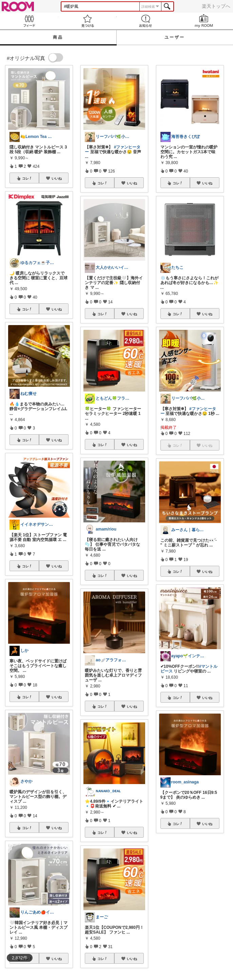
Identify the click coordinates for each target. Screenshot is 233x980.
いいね (57, 178)
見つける (88, 21)
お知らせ (146, 21)
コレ (27, 178)
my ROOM (204, 21)
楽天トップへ (216, 6)
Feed (29, 21)
